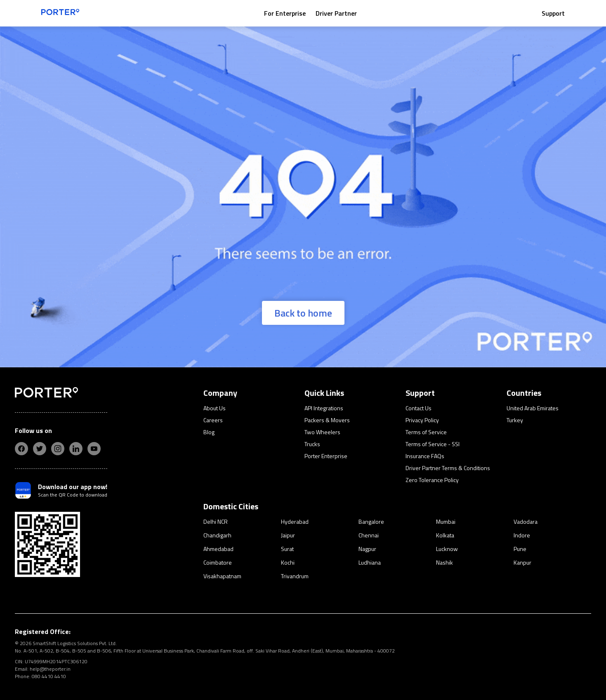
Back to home (303, 313)
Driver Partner (336, 13)
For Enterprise (285, 13)
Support (553, 13)
